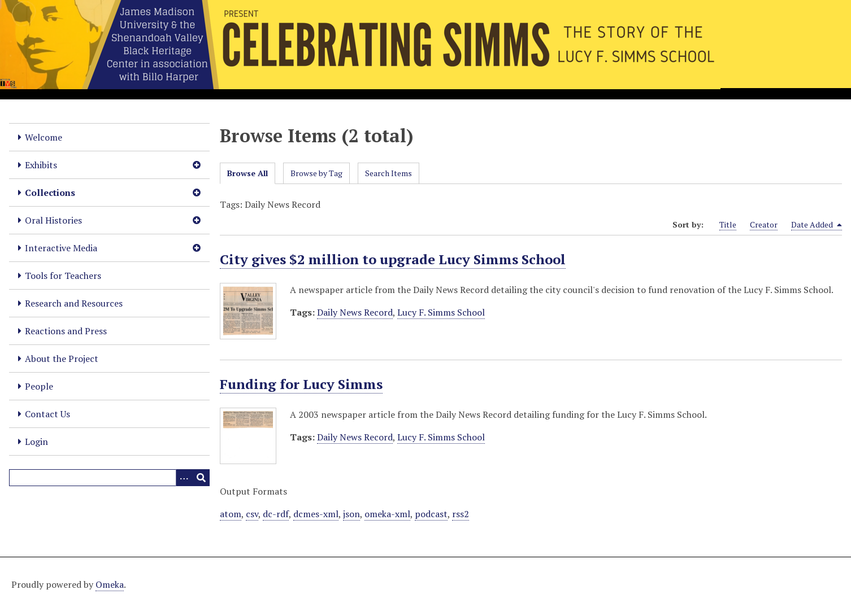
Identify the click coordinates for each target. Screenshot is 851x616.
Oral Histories (53, 220)
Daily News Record (355, 312)
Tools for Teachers (63, 276)
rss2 (461, 514)
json (351, 514)
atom (231, 514)
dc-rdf (276, 514)
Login (36, 442)
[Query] (109, 478)
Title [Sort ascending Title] (728, 224)
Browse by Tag (316, 173)
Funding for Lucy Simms (301, 384)
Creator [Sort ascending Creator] (764, 224)
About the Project (62, 359)
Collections (50, 193)
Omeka (110, 584)
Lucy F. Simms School (441, 312)
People (39, 386)
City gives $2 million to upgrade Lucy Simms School (393, 259)
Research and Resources (74, 303)
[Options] (184, 478)
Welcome (44, 137)
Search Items (388, 173)
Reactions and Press (66, 331)
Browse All (248, 173)
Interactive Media (61, 248)
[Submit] (201, 478)
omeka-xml (387, 514)
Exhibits (41, 165)
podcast (431, 514)
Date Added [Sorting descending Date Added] (817, 225)
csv (252, 514)
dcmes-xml (316, 514)
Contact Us (47, 414)
